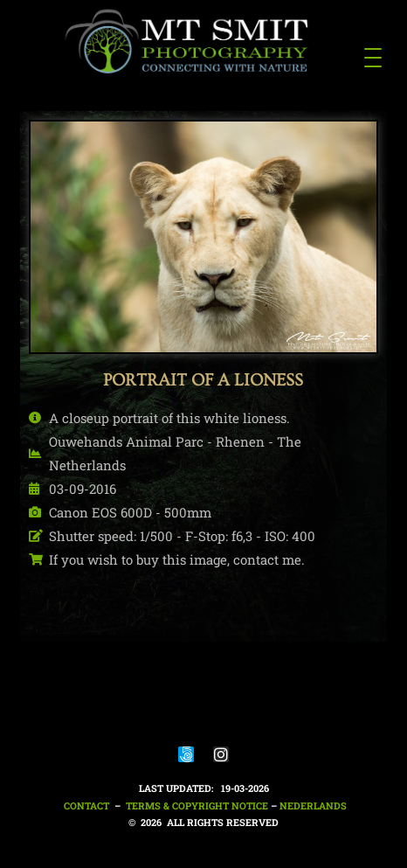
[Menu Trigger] (373, 57)
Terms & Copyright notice (197, 806)
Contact (85, 806)
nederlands (313, 806)
